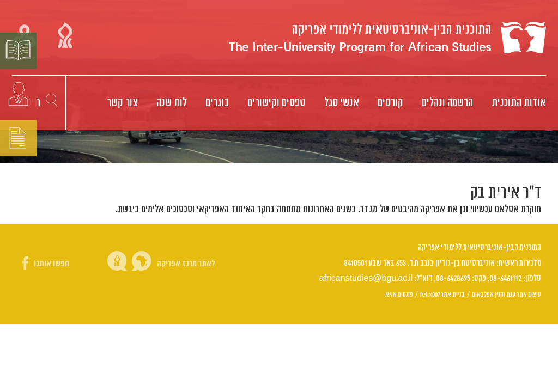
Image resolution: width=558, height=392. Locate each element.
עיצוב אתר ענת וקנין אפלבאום (507, 295)
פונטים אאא (399, 295)
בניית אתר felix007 (443, 295)
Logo (387, 38)
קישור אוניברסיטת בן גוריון (65, 35)
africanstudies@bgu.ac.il (366, 278)
